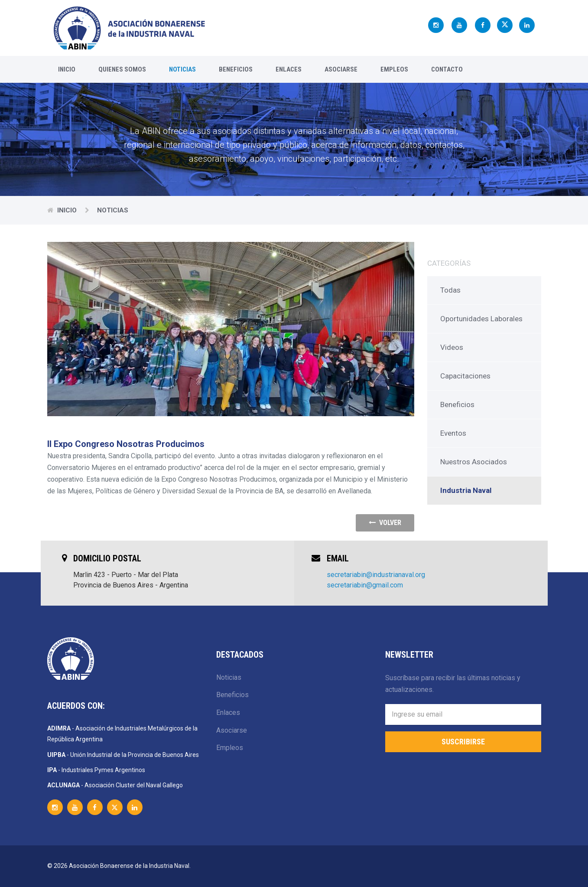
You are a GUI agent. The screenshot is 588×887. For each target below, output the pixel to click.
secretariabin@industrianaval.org (376, 575)
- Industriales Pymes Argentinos (96, 770)
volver (385, 523)
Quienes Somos (122, 69)
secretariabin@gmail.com (365, 585)
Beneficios (236, 69)
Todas (450, 290)
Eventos (453, 433)
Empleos (394, 69)
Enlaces (289, 69)
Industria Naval (466, 490)
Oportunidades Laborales (481, 319)
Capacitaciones (465, 376)
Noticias (182, 69)
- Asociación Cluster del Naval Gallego (115, 785)
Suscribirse (463, 742)
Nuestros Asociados (474, 462)
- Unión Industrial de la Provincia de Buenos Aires (123, 755)
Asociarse (341, 69)
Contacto (447, 69)
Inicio (67, 69)
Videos (452, 347)
